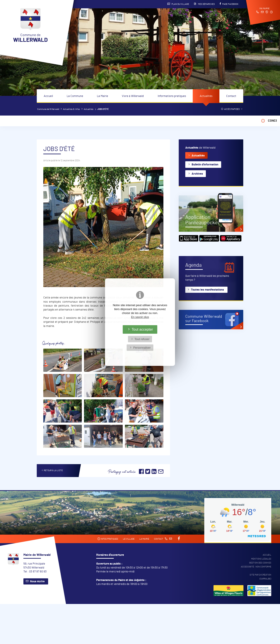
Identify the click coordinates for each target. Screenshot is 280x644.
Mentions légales (261, 559)
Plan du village (178, 4)
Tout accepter (142, 329)
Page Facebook (229, 4)
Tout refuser (142, 339)
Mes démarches (204, 4)
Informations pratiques (172, 96)
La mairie (144, 539)
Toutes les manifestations (207, 290)
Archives (197, 174)
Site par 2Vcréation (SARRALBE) (260, 577)
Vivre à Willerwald (133, 96)
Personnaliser (142, 348)
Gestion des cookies (260, 563)
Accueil (48, 96)
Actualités (206, 96)
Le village (129, 539)
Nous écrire (37, 582)
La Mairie (102, 96)
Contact (231, 96)
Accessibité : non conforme (256, 567)
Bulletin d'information (205, 165)
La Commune (75, 96)
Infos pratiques (108, 539)
